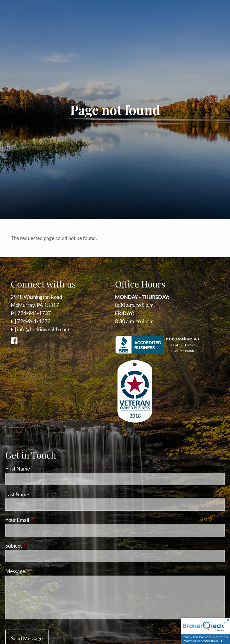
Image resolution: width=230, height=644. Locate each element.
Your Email (40, 520)
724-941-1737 (34, 313)
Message (38, 571)
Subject (37, 546)
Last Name (17, 494)
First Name (18, 469)
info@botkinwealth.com (43, 329)
